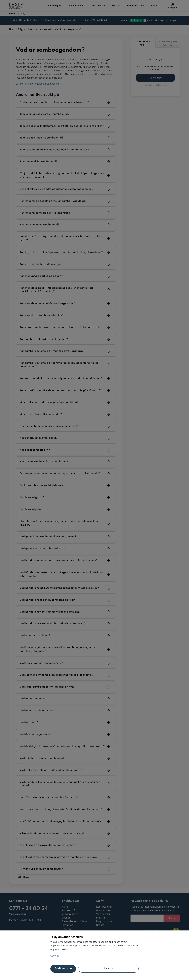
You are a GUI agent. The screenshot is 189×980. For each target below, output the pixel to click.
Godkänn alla (63, 969)
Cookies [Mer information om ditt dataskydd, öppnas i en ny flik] (55, 956)
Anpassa (108, 969)
